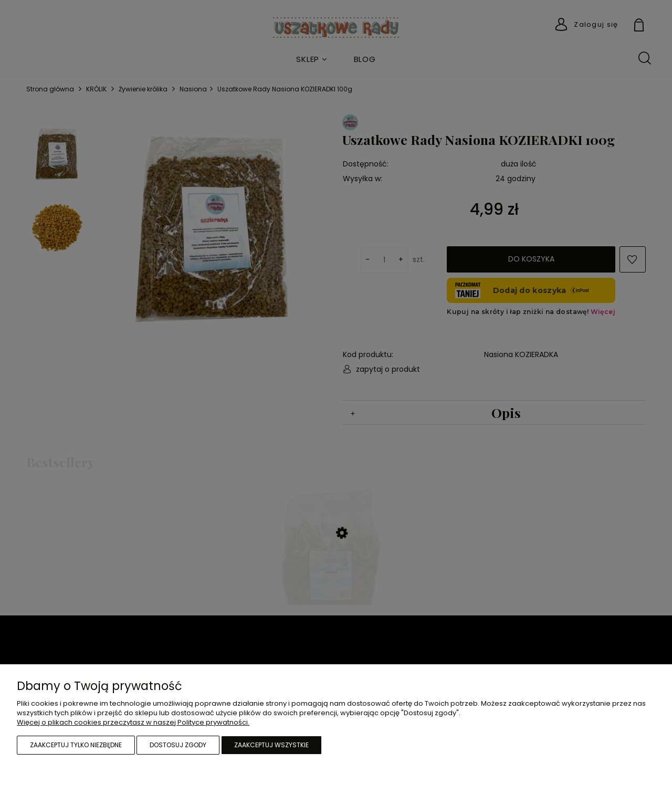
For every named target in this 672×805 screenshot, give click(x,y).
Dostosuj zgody (178, 745)
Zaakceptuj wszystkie (271, 745)
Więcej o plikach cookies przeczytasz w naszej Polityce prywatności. (133, 722)
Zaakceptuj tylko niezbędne (76, 745)
